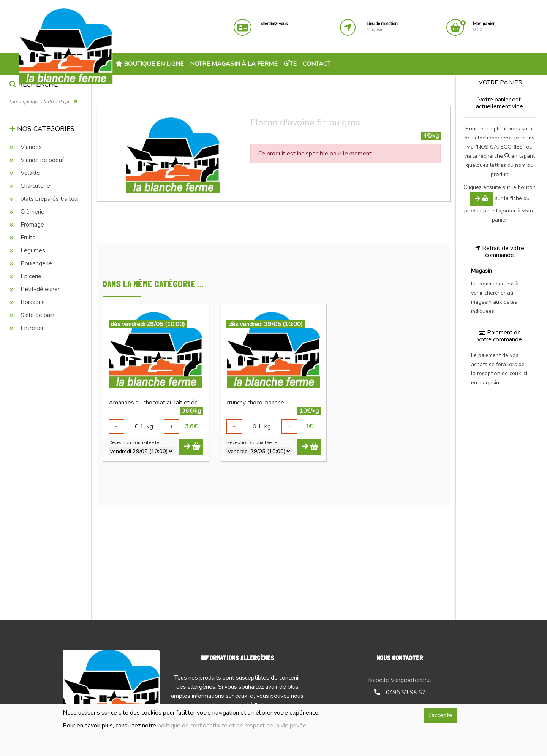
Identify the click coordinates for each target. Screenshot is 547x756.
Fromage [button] (27, 225)
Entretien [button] (27, 328)
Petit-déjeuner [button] (35, 289)
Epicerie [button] (25, 276)
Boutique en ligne (150, 64)
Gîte (290, 64)
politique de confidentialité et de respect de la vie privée (232, 726)
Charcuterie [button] (30, 186)
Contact (317, 64)
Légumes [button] (27, 250)
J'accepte (440, 715)
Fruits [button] (22, 238)
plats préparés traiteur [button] (44, 199)
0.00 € (484, 27)
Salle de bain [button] (32, 315)
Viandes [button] (26, 147)
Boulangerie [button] (31, 263)
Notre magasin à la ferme (234, 64)
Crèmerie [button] (27, 212)
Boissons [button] (27, 302)
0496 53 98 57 (400, 692)
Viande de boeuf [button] (37, 160)
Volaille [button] (25, 173)
